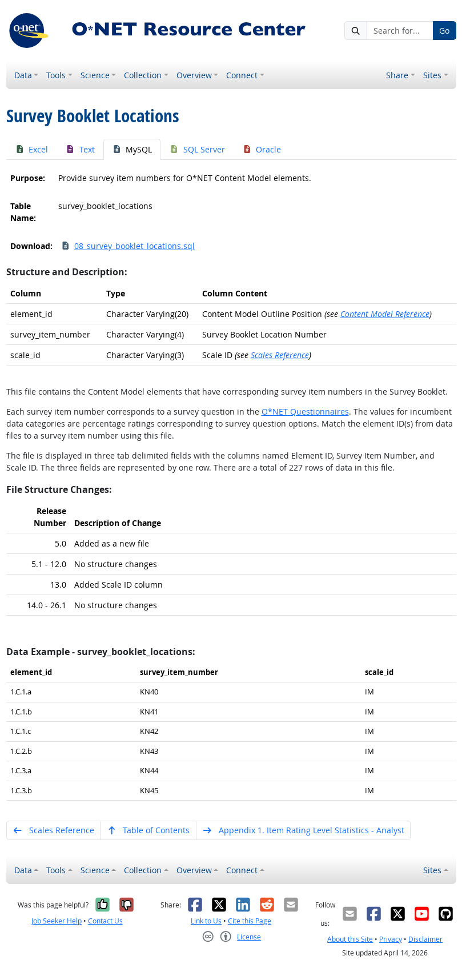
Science (95, 75)
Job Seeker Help (57, 921)
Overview (194, 75)
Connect (242, 75)
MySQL (132, 149)
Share (397, 75)
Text (80, 149)
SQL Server (197, 149)
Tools (56, 75)
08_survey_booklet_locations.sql (128, 246)
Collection (143, 75)
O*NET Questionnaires (305, 411)
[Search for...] (400, 31)
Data (23, 75)
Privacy (391, 939)
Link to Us (206, 921)
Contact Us (105, 921)
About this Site (350, 939)
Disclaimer (425, 939)
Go (444, 31)
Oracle (262, 149)
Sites (432, 75)
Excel (32, 149)
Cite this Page (250, 921)
